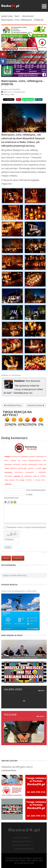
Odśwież (10, 539)
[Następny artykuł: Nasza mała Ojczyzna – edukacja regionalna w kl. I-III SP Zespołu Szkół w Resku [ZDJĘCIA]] (36, 405)
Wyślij (8, 547)
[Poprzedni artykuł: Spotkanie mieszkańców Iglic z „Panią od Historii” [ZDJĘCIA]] (13, 405)
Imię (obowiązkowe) (36, 490)
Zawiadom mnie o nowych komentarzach (26, 527)
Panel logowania (21, 838)
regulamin (17, 476)
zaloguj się (8, 484)
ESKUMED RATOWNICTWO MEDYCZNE (24, 861)
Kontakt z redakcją (21, 845)
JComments (44, 552)
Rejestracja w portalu (21, 841)
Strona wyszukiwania (24, 849)
